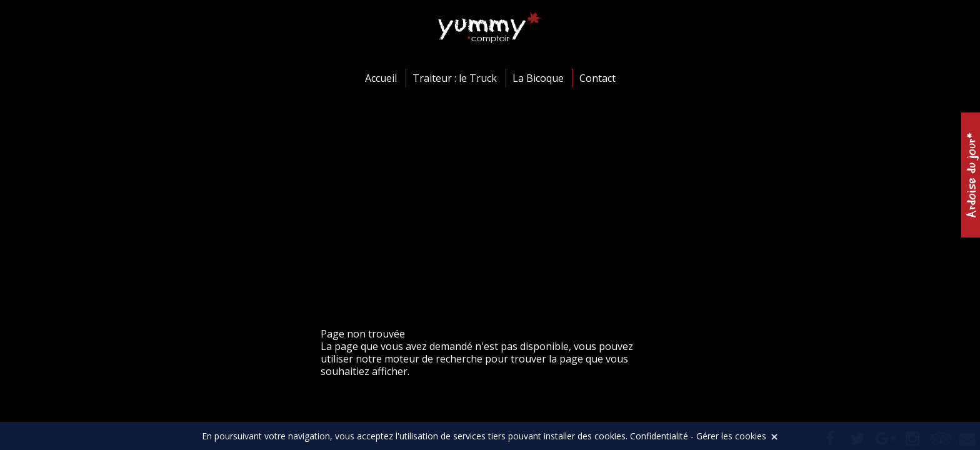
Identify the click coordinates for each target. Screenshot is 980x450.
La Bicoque (538, 78)
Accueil (381, 78)
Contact (597, 78)
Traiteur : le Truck (455, 78)
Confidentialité (659, 436)
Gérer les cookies (731, 436)
